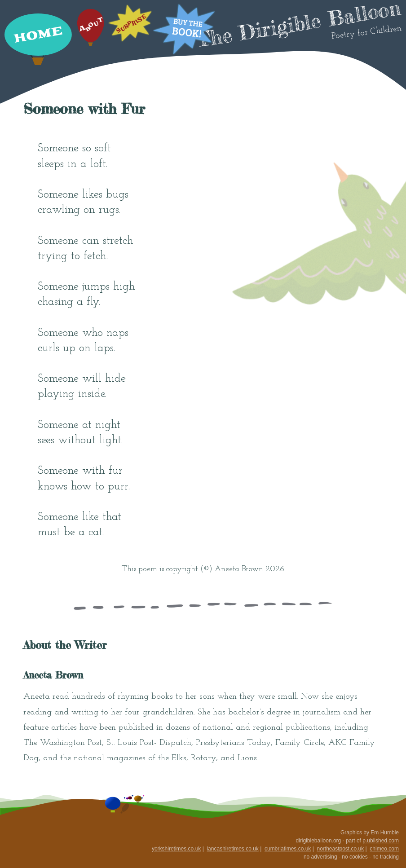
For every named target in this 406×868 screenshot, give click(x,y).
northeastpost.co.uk (340, 849)
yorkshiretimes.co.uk (176, 849)
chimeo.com (384, 849)
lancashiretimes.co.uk (232, 849)
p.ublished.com (381, 841)
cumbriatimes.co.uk (288, 849)
